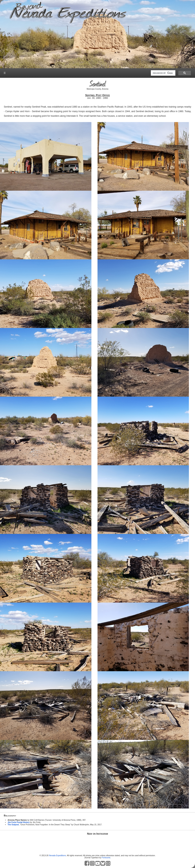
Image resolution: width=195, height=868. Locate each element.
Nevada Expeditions (57, 856)
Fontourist (106, 858)
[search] (163, 73)
